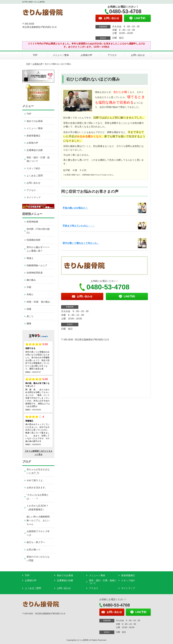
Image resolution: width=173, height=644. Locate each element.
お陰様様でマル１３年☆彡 (38, 533)
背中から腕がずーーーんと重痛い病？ (38, 249)
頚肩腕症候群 (34, 240)
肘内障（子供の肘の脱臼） (38, 231)
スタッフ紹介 (34, 168)
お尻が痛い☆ (34, 550)
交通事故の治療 (35, 150)
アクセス (112, 55)
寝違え (30, 258)
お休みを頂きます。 (37, 488)
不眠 (29, 287)
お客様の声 (86, 55)
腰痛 (29, 324)
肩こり (30, 316)
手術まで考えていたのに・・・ (79, 226)
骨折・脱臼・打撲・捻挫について (38, 159)
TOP (35, 55)
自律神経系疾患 (35, 273)
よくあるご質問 (35, 176)
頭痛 (29, 309)
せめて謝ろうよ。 (36, 480)
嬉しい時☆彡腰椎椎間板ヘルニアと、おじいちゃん (38, 520)
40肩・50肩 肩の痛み (38, 302)
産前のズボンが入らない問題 (38, 559)
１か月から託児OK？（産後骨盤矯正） (37, 508)
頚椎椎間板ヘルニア (37, 265)
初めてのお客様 (35, 121)
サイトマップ (34, 197)
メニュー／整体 (61, 55)
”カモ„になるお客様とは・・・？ (38, 497)
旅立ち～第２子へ (36, 542)
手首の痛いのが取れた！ (75, 208)
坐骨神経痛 (32, 222)
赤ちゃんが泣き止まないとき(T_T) (38, 471)
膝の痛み (31, 280)
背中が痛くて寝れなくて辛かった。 (81, 243)
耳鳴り (30, 294)
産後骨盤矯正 (34, 136)
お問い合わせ (138, 55)
